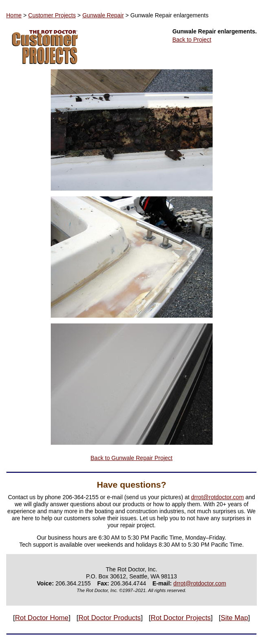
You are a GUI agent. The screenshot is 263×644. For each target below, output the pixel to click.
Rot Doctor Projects (181, 618)
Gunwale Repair (103, 15)
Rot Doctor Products (110, 618)
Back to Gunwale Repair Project (131, 458)
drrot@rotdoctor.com (218, 497)
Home (14, 15)
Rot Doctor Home (42, 618)
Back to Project (192, 40)
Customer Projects (52, 15)
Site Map (235, 618)
